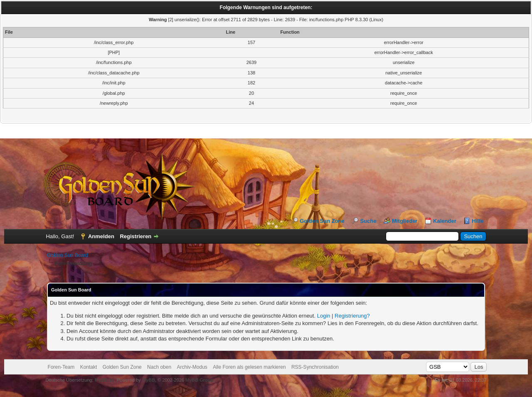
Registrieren (135, 236)
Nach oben (159, 367)
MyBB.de (105, 380)
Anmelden (101, 236)
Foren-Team (61, 367)
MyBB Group (199, 380)
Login (324, 316)
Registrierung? (352, 316)
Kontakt (89, 367)
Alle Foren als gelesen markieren (249, 367)
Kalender (445, 221)
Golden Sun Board (68, 255)
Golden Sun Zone (322, 221)
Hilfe (478, 221)
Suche (368, 221)
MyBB (149, 380)
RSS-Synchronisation (315, 367)
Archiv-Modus (192, 367)
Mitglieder (405, 221)
